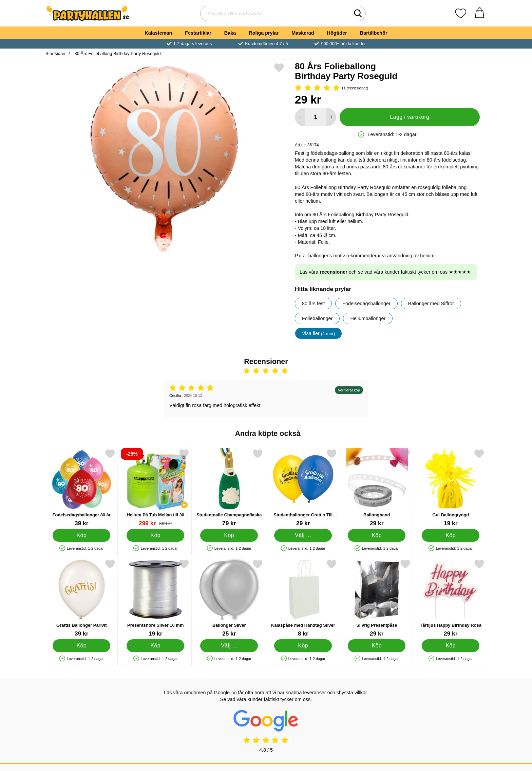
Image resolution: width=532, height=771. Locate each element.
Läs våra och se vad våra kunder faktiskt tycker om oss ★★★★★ (385, 272)
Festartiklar (198, 33)
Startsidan (55, 53)
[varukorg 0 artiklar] (480, 13)
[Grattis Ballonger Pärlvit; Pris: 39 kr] (82, 598)
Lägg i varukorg (410, 117)
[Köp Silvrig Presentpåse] (377, 646)
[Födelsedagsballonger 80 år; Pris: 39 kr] (82, 488)
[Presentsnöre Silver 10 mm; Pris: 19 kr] (156, 598)
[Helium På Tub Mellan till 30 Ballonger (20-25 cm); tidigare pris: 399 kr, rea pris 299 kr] (156, 488)
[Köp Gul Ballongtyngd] (451, 535)
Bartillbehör (374, 33)
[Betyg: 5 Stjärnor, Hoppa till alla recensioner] (387, 88)
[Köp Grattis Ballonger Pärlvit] (81, 646)
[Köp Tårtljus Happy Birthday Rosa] (451, 646)
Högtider (337, 33)
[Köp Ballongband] (377, 535)
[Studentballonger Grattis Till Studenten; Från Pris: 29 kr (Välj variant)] (303, 488)
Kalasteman (158, 33)
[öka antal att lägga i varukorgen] (331, 117)
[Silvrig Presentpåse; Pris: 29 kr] (377, 598)
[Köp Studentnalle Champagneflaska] (229, 535)
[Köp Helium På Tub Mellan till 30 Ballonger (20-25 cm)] (155, 535)
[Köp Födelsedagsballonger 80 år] (81, 535)
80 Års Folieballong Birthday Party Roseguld (117, 53)
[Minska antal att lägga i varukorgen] (300, 117)
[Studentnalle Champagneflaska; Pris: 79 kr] (229, 488)
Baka (230, 33)
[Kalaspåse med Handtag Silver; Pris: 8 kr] (303, 598)
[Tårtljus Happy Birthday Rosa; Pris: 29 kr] (451, 598)
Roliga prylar (264, 33)
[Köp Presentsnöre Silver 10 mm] (155, 646)
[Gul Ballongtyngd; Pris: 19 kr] (451, 488)
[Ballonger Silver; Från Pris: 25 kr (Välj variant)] (229, 598)
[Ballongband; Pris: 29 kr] (377, 488)
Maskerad (303, 33)
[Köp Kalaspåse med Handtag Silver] (303, 646)
